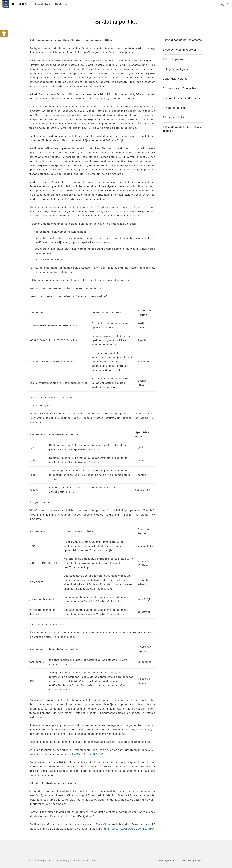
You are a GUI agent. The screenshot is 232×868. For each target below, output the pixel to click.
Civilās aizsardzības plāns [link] (179, 88)
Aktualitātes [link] (42, 4)
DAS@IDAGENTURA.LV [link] (88, 754)
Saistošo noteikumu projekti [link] (180, 50)
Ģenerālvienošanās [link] (175, 79)
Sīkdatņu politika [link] (173, 117)
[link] (4, 33)
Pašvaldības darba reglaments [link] (182, 40)
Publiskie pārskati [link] (174, 59)
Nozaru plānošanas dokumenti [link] (182, 98)
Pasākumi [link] (62, 4)
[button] (5, 863)
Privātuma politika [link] (174, 108)
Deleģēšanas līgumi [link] (175, 69)
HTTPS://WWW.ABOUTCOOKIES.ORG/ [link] (129, 829)
